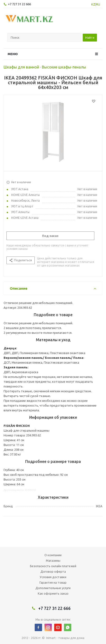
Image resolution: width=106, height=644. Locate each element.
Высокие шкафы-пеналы (64, 67)
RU (98, 4)
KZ (93, 4)
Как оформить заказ (53, 593)
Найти (90, 37)
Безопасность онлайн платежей (53, 566)
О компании (53, 555)
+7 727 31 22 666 (19, 4)
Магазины (53, 560)
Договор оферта (53, 571)
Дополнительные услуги (53, 588)
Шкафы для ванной (21, 67)
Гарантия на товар (53, 582)
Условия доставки (53, 577)
